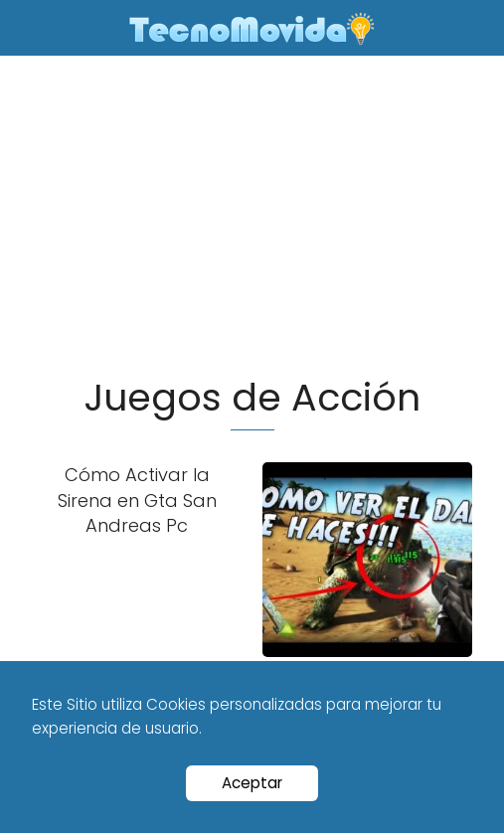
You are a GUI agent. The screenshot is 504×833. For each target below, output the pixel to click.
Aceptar (252, 783)
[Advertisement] (252, 224)
